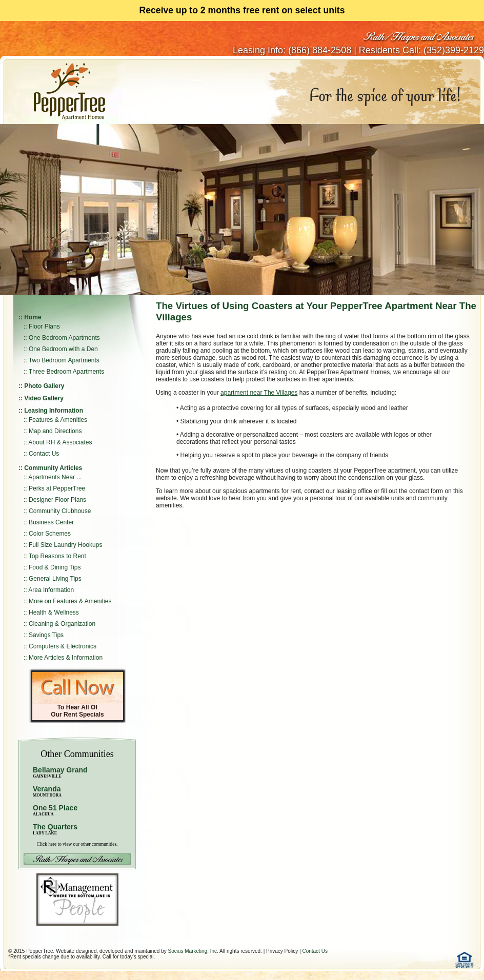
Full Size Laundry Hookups (65, 545)
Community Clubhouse (60, 511)
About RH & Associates (60, 442)
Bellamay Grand (60, 772)
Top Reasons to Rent (57, 556)
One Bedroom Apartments (64, 338)
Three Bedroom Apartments (66, 372)
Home (33, 317)
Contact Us (44, 454)
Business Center (51, 522)
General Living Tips (55, 579)
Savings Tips (46, 635)
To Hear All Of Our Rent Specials (77, 711)
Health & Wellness (54, 612)
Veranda (47, 791)
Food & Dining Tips (55, 567)
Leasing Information (54, 411)
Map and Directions (55, 431)
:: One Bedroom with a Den (61, 349)
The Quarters (55, 827)
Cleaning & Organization (62, 624)
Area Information (51, 590)
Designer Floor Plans (57, 500)
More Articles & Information (66, 658)
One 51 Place (55, 808)
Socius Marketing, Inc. (193, 951)
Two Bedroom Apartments (64, 360)
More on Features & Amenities (70, 601)
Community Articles (53, 468)
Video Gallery (44, 398)
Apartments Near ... (55, 477)
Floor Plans (44, 326)
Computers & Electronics (63, 646)
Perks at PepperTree (57, 488)
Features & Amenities (58, 420)
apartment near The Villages (259, 393)
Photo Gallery (44, 386)
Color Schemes (50, 534)
